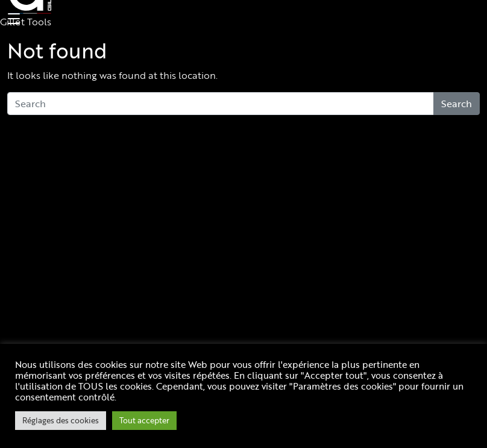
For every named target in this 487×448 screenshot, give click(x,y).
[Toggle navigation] (12, 19)
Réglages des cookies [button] (61, 420)
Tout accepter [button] (144, 420)
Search (457, 104)
